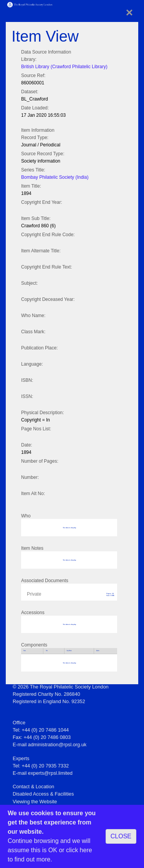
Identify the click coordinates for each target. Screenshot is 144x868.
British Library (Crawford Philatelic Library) (64, 67)
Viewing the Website (35, 802)
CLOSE (121, 836)
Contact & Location (33, 787)
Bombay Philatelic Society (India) (55, 177)
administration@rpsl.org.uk (57, 745)
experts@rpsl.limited (50, 773)
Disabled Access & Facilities (43, 794)
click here (79, 850)
